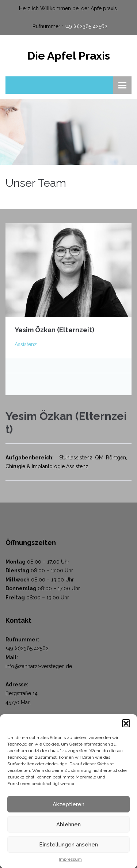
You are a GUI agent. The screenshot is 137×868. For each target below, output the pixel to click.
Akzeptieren (68, 808)
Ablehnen (68, 828)
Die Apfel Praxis (69, 56)
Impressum (70, 863)
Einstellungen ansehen (68, 848)
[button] (126, 727)
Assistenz (26, 344)
